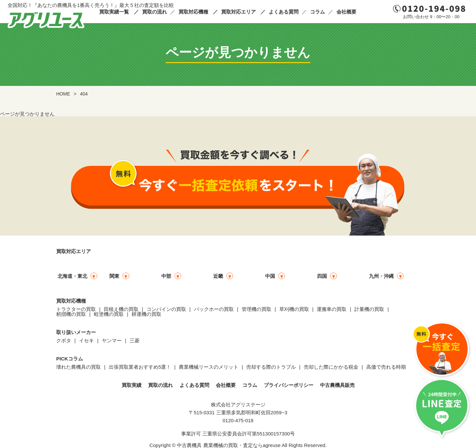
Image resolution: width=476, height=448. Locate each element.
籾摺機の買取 (71, 314)
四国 (322, 276)
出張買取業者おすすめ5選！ (140, 367)
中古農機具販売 (337, 385)
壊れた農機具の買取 (79, 367)
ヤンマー (112, 340)
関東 (114, 276)
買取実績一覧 (114, 12)
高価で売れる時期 (386, 367)
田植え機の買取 (121, 309)
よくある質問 (284, 12)
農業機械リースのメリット (209, 367)
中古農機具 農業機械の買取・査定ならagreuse (229, 445)
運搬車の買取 (332, 309)
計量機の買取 (369, 309)
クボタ (64, 340)
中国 (270, 276)
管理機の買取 (257, 309)
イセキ (86, 340)
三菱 (135, 340)
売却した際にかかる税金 (331, 367)
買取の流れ (155, 12)
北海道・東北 (72, 276)
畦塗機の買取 (109, 314)
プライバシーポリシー (289, 385)
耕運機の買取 (146, 314)
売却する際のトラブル (271, 367)
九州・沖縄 (381, 276)
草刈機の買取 (294, 309)
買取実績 (132, 385)
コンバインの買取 (166, 309)
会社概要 (346, 12)
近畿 (218, 276)
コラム (317, 12)
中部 (166, 276)
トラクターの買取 (76, 309)
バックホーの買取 (214, 309)
